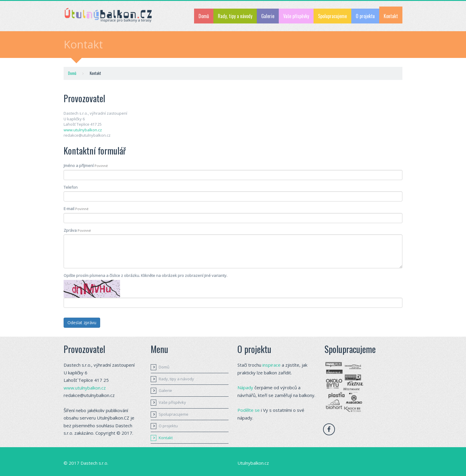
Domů (204, 16)
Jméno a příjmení (86, 166)
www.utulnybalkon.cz (83, 130)
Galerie (268, 16)
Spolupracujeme (332, 16)
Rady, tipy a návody (235, 16)
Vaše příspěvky (296, 16)
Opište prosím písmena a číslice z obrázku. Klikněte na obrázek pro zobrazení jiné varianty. (145, 275)
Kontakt (391, 16)
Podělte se (249, 410)
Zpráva (77, 230)
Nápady (245, 387)
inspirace (271, 365)
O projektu (365, 16)
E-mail (76, 209)
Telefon (71, 187)
